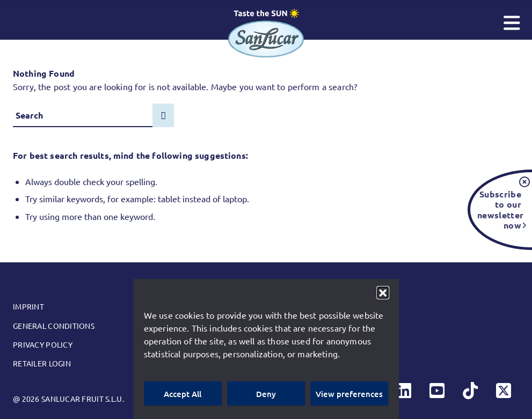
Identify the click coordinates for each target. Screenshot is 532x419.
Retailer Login (42, 363)
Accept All (183, 394)
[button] (383, 292)
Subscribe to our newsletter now (499, 209)
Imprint (28, 306)
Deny (266, 394)
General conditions (54, 326)
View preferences (349, 394)
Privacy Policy (43, 344)
